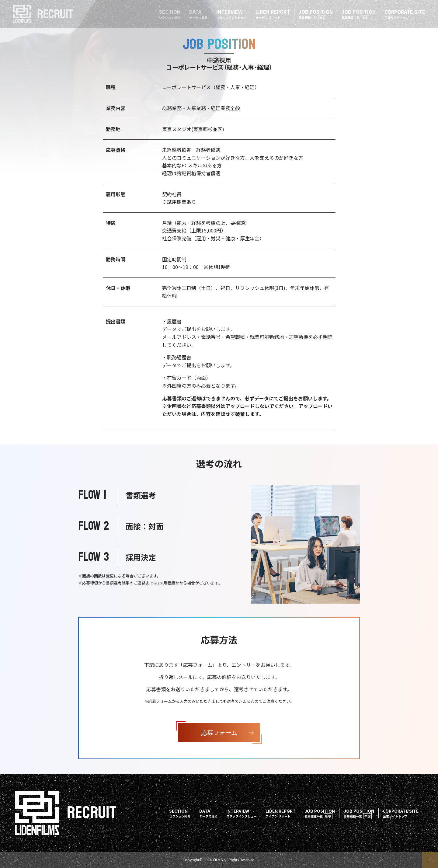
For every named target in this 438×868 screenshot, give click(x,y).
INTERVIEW (231, 14)
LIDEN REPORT (273, 14)
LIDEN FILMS (213, 860)
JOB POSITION (316, 14)
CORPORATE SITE (405, 14)
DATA (198, 14)
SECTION (170, 14)
